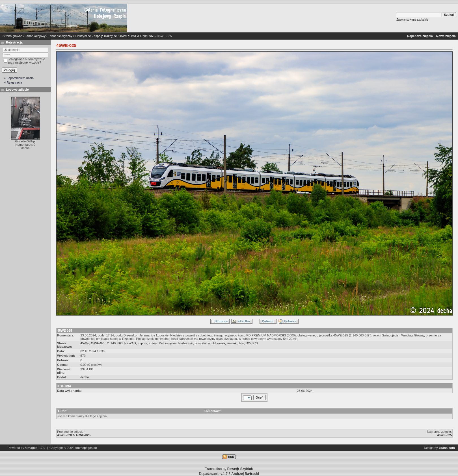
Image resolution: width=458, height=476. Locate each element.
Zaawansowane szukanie (412, 20)
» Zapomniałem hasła (19, 78)
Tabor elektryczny (60, 36)
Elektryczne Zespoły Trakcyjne (96, 36)
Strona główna (12, 36)
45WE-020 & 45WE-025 (74, 435)
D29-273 (252, 343)
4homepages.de (86, 448)
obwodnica (202, 343)
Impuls (142, 343)
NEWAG (130, 343)
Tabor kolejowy (35, 36)
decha (85, 377)
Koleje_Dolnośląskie (163, 343)
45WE (85, 343)
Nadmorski (186, 343)
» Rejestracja (13, 82)
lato (241, 343)
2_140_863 (115, 343)
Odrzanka (218, 343)
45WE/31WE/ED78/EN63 (137, 36)
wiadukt (232, 343)
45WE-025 (98, 343)
